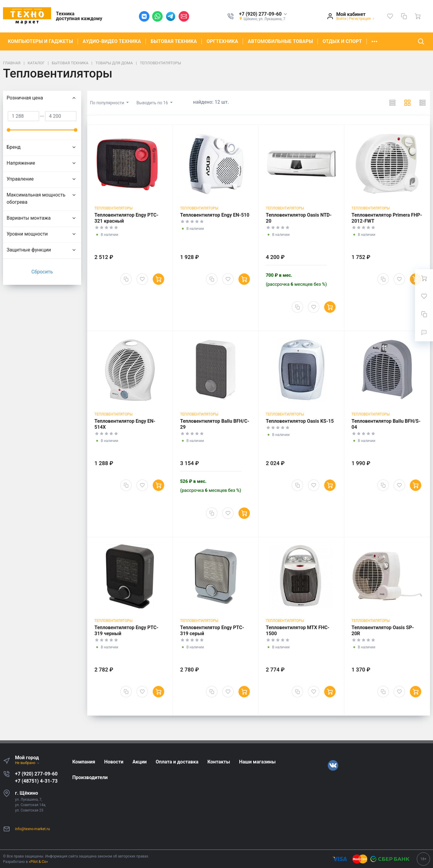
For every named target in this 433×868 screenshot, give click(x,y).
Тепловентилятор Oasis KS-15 (300, 421)
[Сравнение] (404, 16)
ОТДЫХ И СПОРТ (342, 41)
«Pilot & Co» (38, 862)
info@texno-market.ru (32, 829)
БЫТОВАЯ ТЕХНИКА (174, 41)
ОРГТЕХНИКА (222, 41)
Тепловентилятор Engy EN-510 (215, 215)
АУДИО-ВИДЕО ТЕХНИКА (112, 41)
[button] (263, 14)
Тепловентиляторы (114, 208)
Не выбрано (28, 763)
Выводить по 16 (153, 103)
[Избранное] (390, 16)
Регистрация (360, 19)
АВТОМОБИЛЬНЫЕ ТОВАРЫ (280, 41)
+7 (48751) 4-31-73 (36, 781)
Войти (341, 19)
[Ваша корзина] (418, 16)
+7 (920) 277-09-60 (36, 774)
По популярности (107, 103)
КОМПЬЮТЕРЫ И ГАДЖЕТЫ (40, 41)
